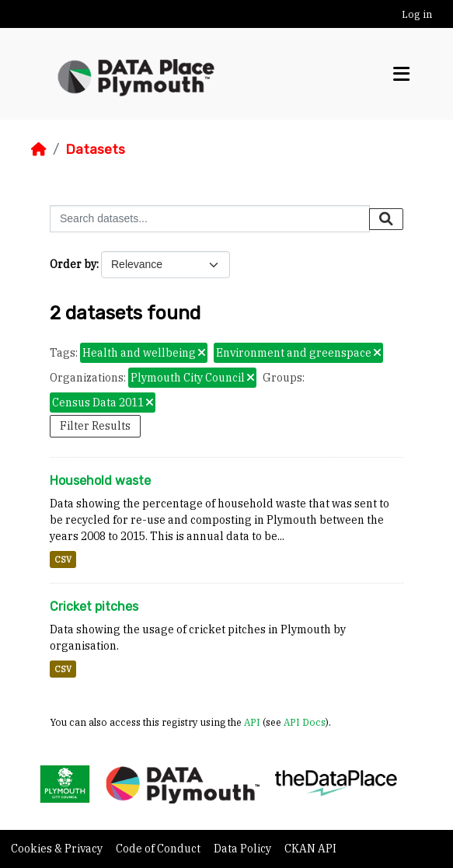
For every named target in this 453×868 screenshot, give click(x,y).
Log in (417, 14)
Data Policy (244, 849)
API (252, 722)
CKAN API (310, 849)
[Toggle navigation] (401, 74)
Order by (73, 264)
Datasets (95, 149)
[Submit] (386, 219)
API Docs (305, 722)
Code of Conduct (159, 849)
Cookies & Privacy (58, 849)
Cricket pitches (94, 607)
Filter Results (95, 426)
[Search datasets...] (210, 219)
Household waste (100, 481)
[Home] (39, 149)
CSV (63, 559)
